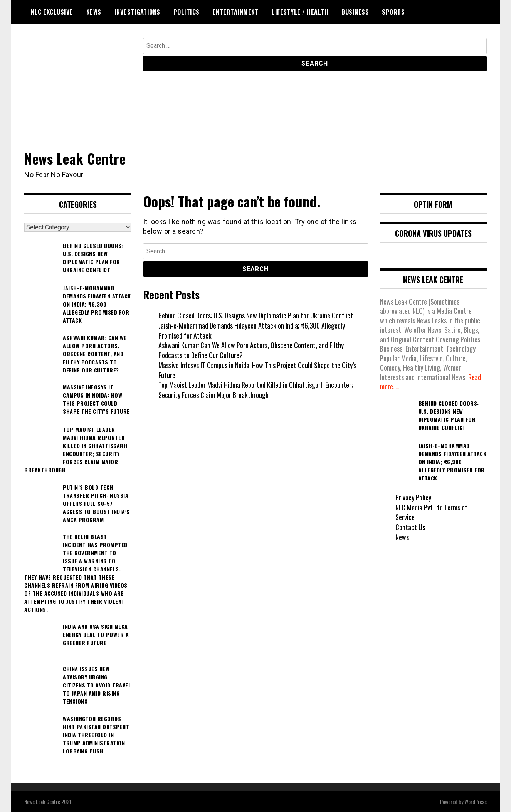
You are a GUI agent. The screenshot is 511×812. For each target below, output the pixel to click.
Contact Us (410, 527)
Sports (393, 12)
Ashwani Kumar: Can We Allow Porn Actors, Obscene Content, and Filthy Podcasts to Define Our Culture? (251, 350)
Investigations (137, 12)
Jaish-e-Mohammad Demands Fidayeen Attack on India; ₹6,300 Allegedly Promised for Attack (252, 330)
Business (355, 12)
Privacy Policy (413, 497)
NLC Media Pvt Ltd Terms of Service (432, 512)
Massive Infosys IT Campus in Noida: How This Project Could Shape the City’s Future (257, 370)
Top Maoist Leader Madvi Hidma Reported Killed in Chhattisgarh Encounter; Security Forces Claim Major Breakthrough (256, 390)
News (94, 12)
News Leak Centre (75, 158)
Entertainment (236, 12)
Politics (187, 12)
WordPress (476, 801)
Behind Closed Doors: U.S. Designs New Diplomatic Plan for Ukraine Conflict (256, 315)
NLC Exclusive (52, 12)
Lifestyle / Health (300, 12)
